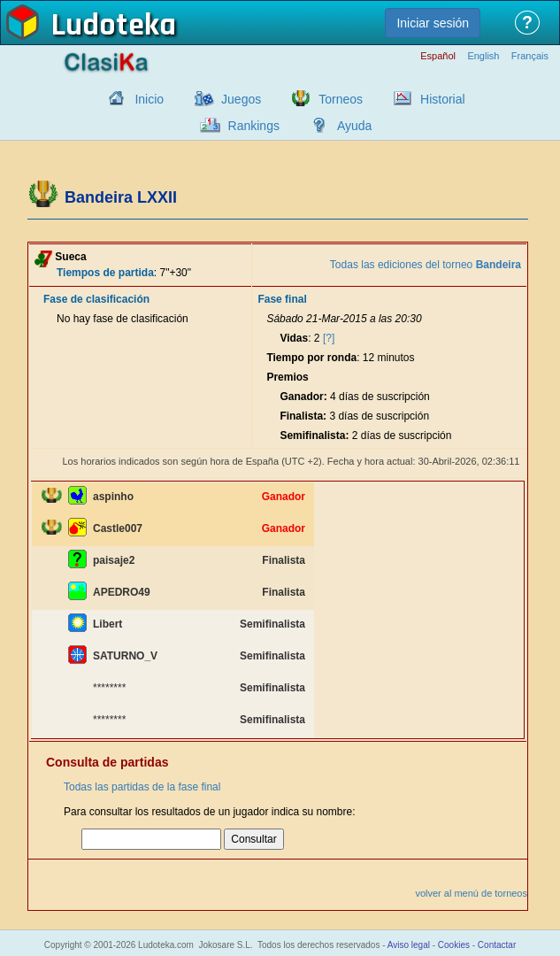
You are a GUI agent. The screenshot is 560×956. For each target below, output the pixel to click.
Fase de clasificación (96, 299)
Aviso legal (409, 945)
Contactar (497, 945)
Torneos (341, 99)
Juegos (241, 99)
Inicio (149, 99)
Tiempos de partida (105, 273)
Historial (443, 99)
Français (530, 56)
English (483, 56)
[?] (329, 338)
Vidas (294, 338)
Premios (287, 377)
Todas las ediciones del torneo (426, 265)
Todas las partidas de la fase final (142, 787)
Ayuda (354, 126)
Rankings (254, 126)
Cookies (454, 945)
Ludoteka (114, 26)
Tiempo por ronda (311, 358)
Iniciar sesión (433, 23)
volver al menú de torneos (471, 893)
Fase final (282, 299)
